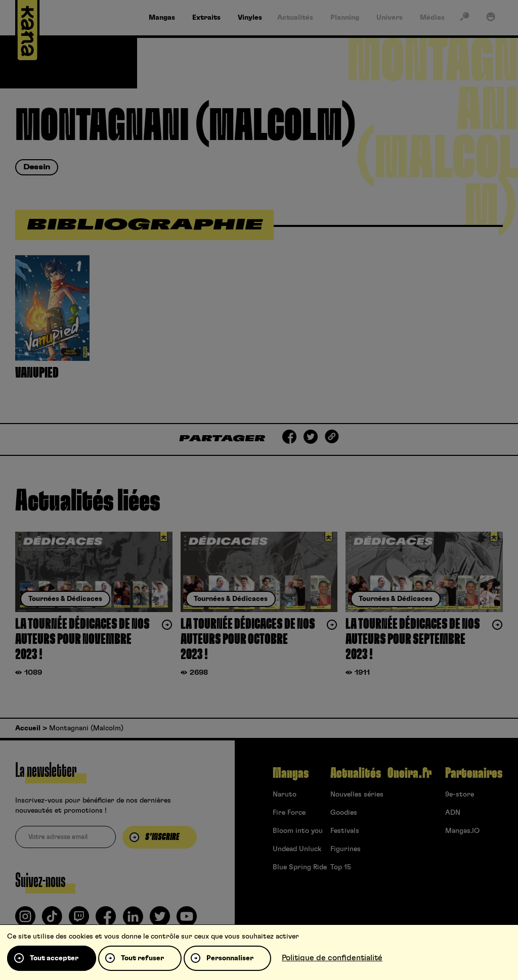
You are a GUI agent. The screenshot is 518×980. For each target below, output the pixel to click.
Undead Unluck (297, 849)
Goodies (344, 813)
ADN (453, 813)
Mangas (291, 773)
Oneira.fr (409, 773)
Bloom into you (298, 831)
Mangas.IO (462, 831)
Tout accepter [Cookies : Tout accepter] (54, 958)
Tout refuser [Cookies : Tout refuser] (142, 958)
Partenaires (474, 773)
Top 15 (341, 867)
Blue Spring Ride (300, 867)
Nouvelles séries (357, 795)
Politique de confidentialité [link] (332, 958)
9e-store (460, 795)
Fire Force (289, 813)
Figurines (346, 849)
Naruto (285, 795)
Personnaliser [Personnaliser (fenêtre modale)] (230, 958)
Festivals (345, 831)
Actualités (356, 773)
